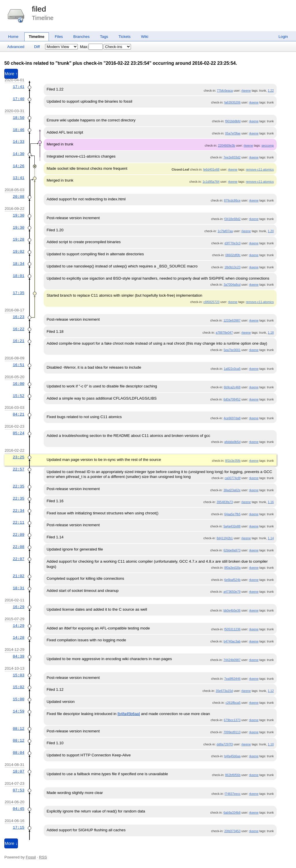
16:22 (18, 329)
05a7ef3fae (233, 133)
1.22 (271, 91)
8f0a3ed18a (232, 568)
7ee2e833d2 (232, 157)
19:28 (18, 239)
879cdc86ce (232, 200)
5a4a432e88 (232, 526)
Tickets (125, 37)
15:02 (18, 687)
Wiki (145, 37)
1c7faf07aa (225, 231)
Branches (82, 37)
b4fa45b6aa (232, 756)
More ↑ (11, 74)
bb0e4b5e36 (232, 610)
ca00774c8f (233, 478)
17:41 (18, 87)
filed (39, 9)
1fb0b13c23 (232, 267)
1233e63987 (232, 320)
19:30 (18, 215)
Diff (37, 47)
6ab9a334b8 (232, 812)
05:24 (18, 433)
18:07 (18, 771)
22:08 (18, 547)
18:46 (18, 130)
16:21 (18, 341)
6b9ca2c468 (232, 387)
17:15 (18, 828)
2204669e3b (226, 145)
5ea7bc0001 (232, 350)
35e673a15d (224, 691)
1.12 (271, 691)
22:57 (18, 469)
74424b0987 (232, 660)
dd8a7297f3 (225, 744)
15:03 (18, 675)
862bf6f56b (233, 775)
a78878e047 (224, 333)
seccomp (268, 145)
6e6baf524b (232, 580)
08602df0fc (233, 255)
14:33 (18, 142)
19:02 (18, 252)
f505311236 (232, 629)
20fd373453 (232, 831)
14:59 (18, 711)
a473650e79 (232, 592)
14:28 (18, 638)
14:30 (18, 154)
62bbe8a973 (232, 550)
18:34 (18, 264)
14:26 (18, 166)
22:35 (18, 486)
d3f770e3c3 (232, 243)
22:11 (18, 522)
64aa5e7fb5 (232, 514)
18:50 (18, 118)
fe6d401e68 (211, 169)
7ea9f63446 (232, 679)
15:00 (18, 699)
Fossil (31, 857)
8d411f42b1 (225, 538)
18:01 (18, 276)
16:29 (18, 607)
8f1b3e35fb (233, 461)
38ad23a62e (232, 490)
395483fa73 (225, 502)
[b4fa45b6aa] (129, 714)
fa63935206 (232, 102)
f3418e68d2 (232, 219)
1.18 (271, 333)
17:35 (18, 293)
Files (59, 37)
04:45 (18, 809)
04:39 (18, 656)
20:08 (18, 197)
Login (283, 37)
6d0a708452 (232, 399)
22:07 (18, 559)
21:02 (18, 576)
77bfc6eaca (225, 91)
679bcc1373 (232, 720)
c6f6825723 (212, 302)
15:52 (18, 396)
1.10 (271, 744)
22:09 (18, 535)
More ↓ (11, 843)
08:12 (18, 729)
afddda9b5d (232, 442)
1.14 (271, 538)
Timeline (37, 37)
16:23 (18, 317)
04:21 (18, 414)
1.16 (271, 502)
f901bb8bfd (233, 121)
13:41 (18, 178)
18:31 (18, 588)
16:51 (18, 365)
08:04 (18, 753)
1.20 (271, 231)
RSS (43, 857)
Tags (104, 37)
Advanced (16, 47)
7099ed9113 (232, 732)
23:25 (18, 457)
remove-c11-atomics (260, 169)
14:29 (18, 626)
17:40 (18, 99)
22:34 (18, 511)
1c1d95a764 (211, 182)
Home (13, 37)
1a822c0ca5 (232, 369)
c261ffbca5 (233, 703)
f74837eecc (233, 794)
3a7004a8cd (232, 285)
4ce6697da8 (232, 418)
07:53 (18, 790)
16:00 (18, 384)
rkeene (246, 91)
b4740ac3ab (232, 641)
